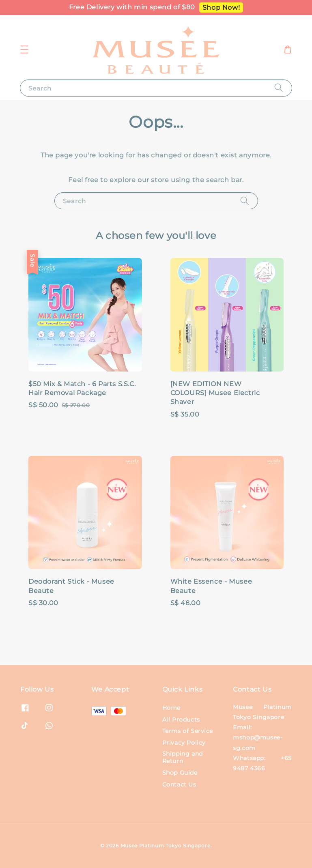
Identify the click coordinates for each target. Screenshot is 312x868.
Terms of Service (188, 731)
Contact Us (179, 784)
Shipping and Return (183, 757)
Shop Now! (221, 8)
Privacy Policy (184, 743)
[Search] (279, 88)
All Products (181, 720)
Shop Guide (180, 773)
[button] (24, 49)
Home (171, 708)
